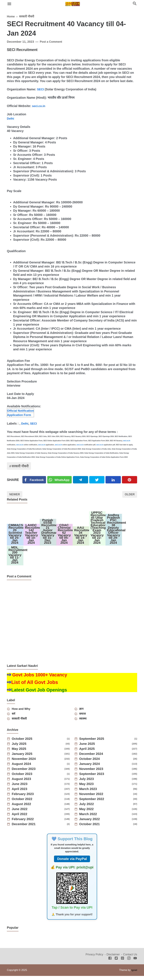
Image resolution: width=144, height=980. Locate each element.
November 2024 (25, 763)
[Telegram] (81, 480)
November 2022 (92, 798)
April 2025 (88, 753)
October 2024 (90, 763)
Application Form (20, 415)
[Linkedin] (114, 480)
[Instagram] (129, 963)
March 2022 (89, 818)
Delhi (11, 118)
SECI (41, 89)
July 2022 (87, 808)
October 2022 (23, 803)
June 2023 (20, 788)
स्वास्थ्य (83, 723)
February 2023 (24, 798)
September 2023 (93, 778)
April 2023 (20, 793)
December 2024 (92, 758)
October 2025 (23, 743)
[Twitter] (60, 480)
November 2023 (92, 773)
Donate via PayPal (72, 863)
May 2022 (87, 813)
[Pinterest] (130, 480)
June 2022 (20, 813)
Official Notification (21, 410)
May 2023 (87, 788)
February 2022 (24, 823)
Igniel (134, 974)
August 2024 (22, 768)
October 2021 (90, 828)
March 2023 (89, 793)
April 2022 (20, 818)
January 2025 (23, 758)
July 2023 (87, 783)
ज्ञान (82, 713)
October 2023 (23, 778)
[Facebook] (34, 480)
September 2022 (93, 803)
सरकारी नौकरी (21, 466)
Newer (15, 495)
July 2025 (20, 748)
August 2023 (22, 783)
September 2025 (93, 743)
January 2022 (90, 823)
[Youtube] (135, 963)
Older (129, 495)
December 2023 (25, 773)
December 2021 (25, 828)
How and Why (22, 713)
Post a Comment (52, 42)
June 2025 (88, 748)
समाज (83, 718)
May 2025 (20, 753)
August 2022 (22, 808)
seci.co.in (39, 106)
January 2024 (90, 768)
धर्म (14, 718)
